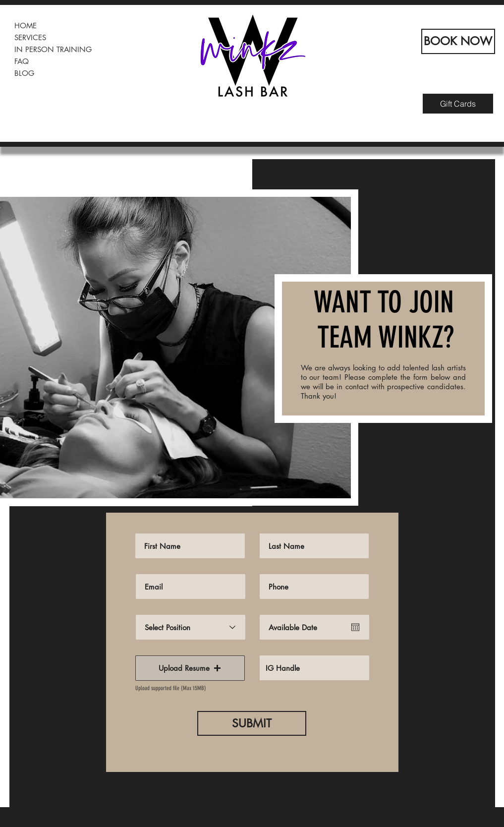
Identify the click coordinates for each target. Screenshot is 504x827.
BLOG (24, 73)
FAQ (22, 61)
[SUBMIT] (252, 723)
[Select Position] (191, 627)
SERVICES (30, 37)
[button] (190, 668)
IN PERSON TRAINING (53, 49)
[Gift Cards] (458, 104)
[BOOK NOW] (458, 41)
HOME (26, 26)
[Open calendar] (355, 627)
